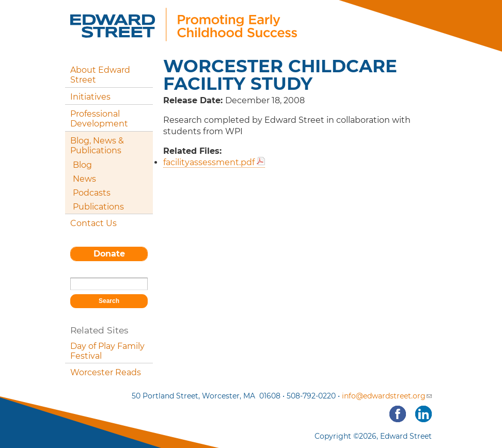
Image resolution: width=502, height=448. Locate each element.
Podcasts (92, 193)
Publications (98, 207)
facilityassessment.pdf (209, 162)
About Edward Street (100, 75)
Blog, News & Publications (97, 146)
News (84, 179)
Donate (109, 254)
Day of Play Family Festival (107, 351)
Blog (82, 165)
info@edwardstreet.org (387, 396)
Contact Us (93, 223)
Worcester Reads (106, 372)
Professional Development (99, 119)
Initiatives (90, 97)
